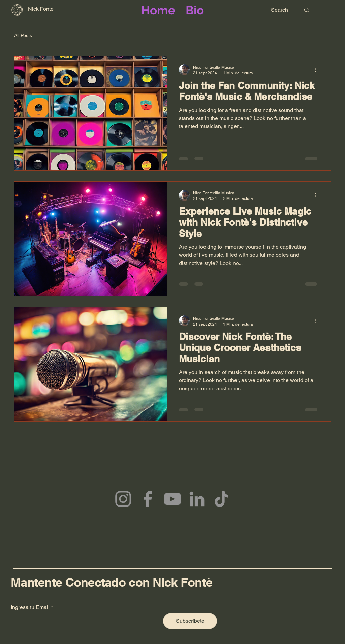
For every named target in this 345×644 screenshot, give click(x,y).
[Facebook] (148, 499)
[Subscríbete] (190, 621)
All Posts (23, 35)
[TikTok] (222, 499)
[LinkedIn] (197, 499)
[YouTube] (172, 499)
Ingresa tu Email (30, 607)
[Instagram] (123, 499)
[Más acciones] (317, 70)
